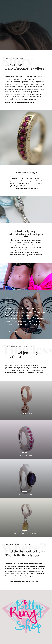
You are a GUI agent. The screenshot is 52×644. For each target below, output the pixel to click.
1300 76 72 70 (39, 574)
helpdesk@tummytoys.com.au (29, 576)
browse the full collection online (27, 188)
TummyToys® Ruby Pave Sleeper (23, 102)
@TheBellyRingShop (17, 186)
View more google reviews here (18, 331)
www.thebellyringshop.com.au (18, 545)
